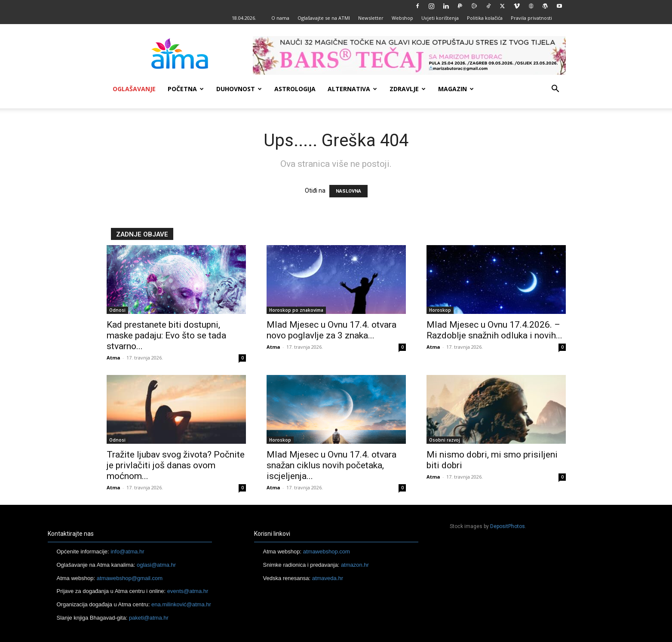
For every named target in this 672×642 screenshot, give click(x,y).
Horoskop (440, 310)
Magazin (456, 89)
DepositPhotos (508, 526)
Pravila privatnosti (531, 18)
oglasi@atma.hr (156, 565)
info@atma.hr (127, 551)
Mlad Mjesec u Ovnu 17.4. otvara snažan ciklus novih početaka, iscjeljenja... (331, 465)
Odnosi (117, 310)
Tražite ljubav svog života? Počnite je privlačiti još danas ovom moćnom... (176, 465)
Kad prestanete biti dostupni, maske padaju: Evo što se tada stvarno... (166, 335)
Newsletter (371, 18)
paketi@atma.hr (149, 618)
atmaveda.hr (328, 578)
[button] (555, 90)
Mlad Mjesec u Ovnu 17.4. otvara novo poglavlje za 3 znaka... (331, 330)
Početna (186, 89)
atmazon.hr (355, 565)
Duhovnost (239, 89)
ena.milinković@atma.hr (181, 604)
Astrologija (295, 89)
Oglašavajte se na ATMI (324, 18)
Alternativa (352, 89)
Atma (114, 358)
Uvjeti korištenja (440, 18)
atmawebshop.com (327, 551)
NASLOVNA (348, 191)
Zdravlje (408, 89)
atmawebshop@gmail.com (130, 578)
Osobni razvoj (445, 440)
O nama (280, 18)
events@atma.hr (188, 591)
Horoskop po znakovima (296, 310)
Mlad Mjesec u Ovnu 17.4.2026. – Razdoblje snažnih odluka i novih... (494, 330)
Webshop (402, 18)
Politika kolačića (485, 18)
